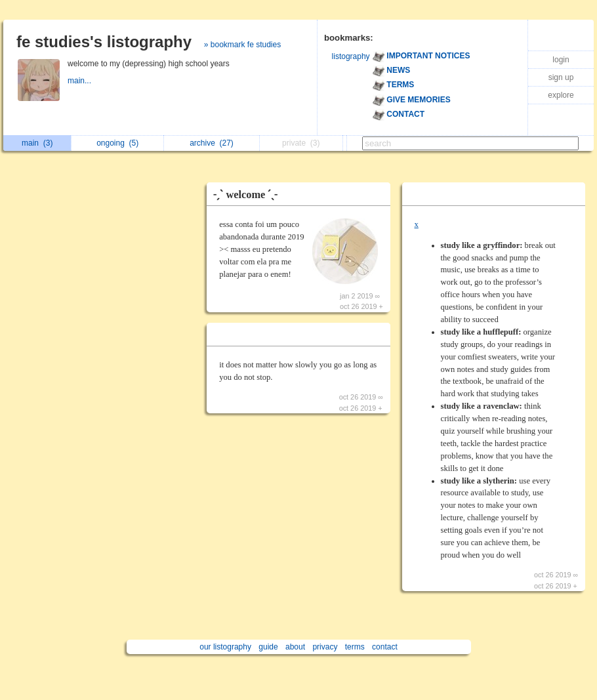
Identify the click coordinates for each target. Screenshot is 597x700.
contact (385, 647)
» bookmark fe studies (242, 45)
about (295, 647)
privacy (325, 647)
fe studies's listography (104, 42)
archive (212, 143)
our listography (225, 647)
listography (351, 56)
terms (355, 647)
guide (268, 647)
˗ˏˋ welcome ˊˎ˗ (245, 195)
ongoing (117, 143)
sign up (561, 77)
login (561, 60)
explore (561, 95)
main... (80, 81)
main (37, 143)
